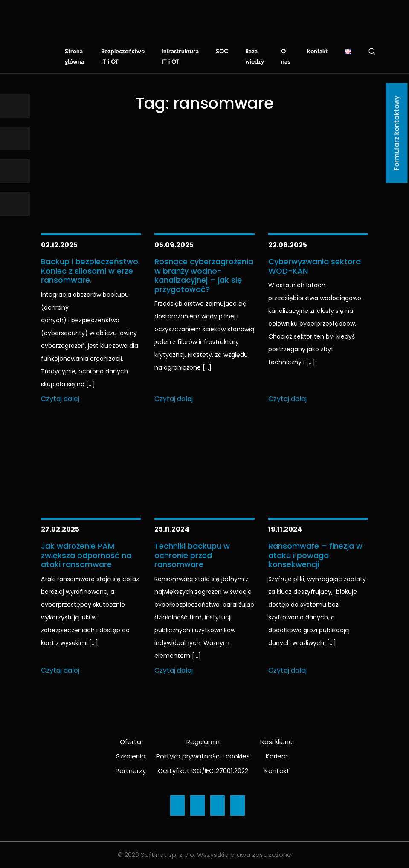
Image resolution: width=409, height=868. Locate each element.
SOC (222, 52)
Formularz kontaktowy (397, 133)
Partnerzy (131, 771)
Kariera (277, 756)
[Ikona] (15, 106)
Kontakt (317, 52)
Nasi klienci (277, 742)
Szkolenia (131, 756)
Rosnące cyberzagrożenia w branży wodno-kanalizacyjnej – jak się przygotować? (204, 275)
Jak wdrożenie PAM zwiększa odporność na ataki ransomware (86, 555)
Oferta (131, 742)
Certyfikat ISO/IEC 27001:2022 (203, 771)
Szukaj (372, 51)
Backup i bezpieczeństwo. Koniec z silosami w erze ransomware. (90, 271)
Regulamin (203, 742)
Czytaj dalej (60, 399)
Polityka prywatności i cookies (203, 756)
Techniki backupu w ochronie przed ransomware (192, 555)
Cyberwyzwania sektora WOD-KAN (315, 266)
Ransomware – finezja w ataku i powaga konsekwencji (315, 555)
